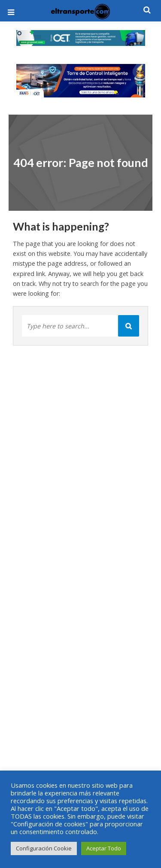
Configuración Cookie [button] (44, 848)
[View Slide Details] (81, 38)
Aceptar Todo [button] (104, 848)
